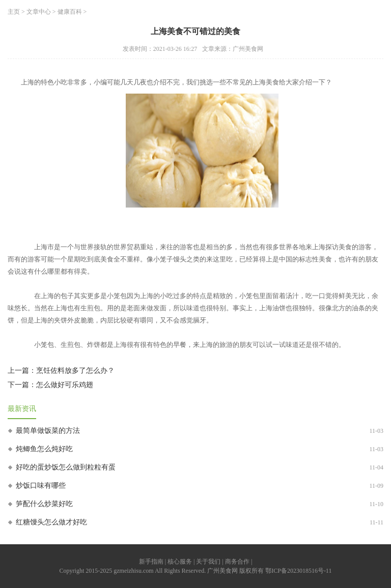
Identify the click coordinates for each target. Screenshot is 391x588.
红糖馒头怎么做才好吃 (51, 522)
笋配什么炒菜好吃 (44, 504)
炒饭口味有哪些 (41, 486)
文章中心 (39, 12)
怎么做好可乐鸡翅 (65, 385)
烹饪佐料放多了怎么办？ (75, 371)
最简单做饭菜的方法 (48, 431)
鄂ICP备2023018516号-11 (298, 571)
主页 (14, 12)
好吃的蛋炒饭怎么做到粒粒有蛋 (66, 467)
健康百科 (70, 12)
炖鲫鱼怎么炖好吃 (44, 449)
